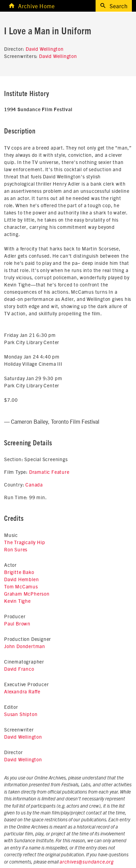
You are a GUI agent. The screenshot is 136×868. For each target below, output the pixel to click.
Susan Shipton (21, 714)
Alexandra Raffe (22, 691)
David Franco (19, 669)
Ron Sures (16, 549)
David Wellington (45, 49)
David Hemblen (21, 579)
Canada (34, 484)
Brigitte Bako (19, 572)
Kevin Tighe (17, 601)
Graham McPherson (27, 594)
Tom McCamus (21, 586)
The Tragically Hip (24, 542)
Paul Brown (17, 623)
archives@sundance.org (87, 862)
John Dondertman (25, 646)
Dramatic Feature (49, 472)
